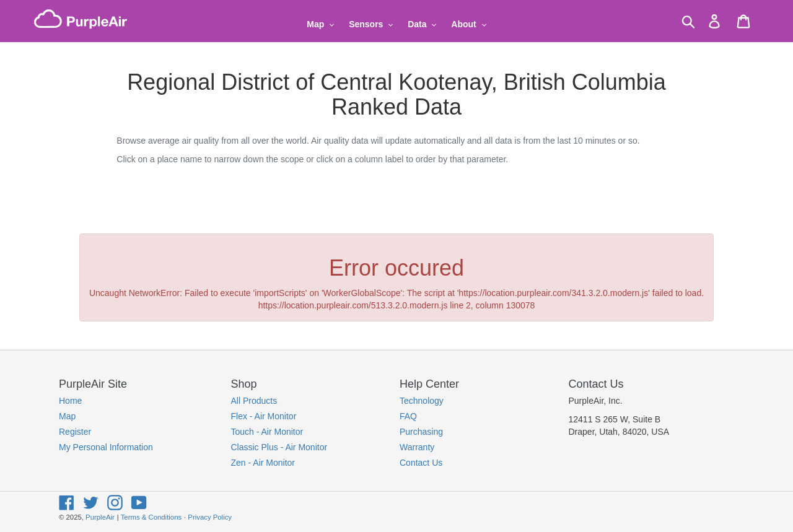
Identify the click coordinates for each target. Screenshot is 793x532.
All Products (254, 401)
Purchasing (421, 432)
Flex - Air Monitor (264, 416)
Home (70, 401)
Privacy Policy (210, 517)
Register (75, 432)
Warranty (417, 447)
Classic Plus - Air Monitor (279, 447)
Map (67, 416)
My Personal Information (106, 447)
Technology (422, 401)
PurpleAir (100, 517)
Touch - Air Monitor (267, 432)
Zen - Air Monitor (263, 463)
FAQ (408, 416)
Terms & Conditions (151, 517)
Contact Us (421, 463)
